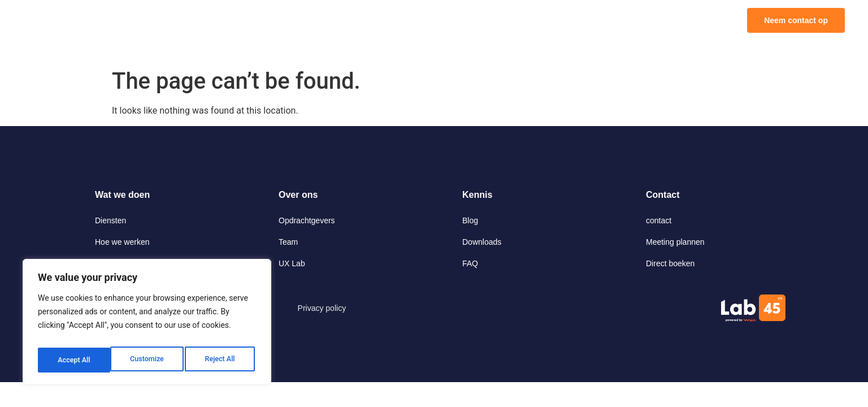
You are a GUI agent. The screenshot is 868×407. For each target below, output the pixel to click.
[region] (147, 325)
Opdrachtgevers (307, 220)
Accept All (221, 360)
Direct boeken (670, 263)
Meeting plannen (675, 242)
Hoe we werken (122, 242)
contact (659, 220)
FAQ (470, 263)
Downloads (482, 242)
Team (288, 242)
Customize (74, 360)
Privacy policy (322, 308)
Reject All (148, 360)
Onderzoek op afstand (134, 263)
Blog (470, 220)
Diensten (110, 220)
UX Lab (292, 263)
